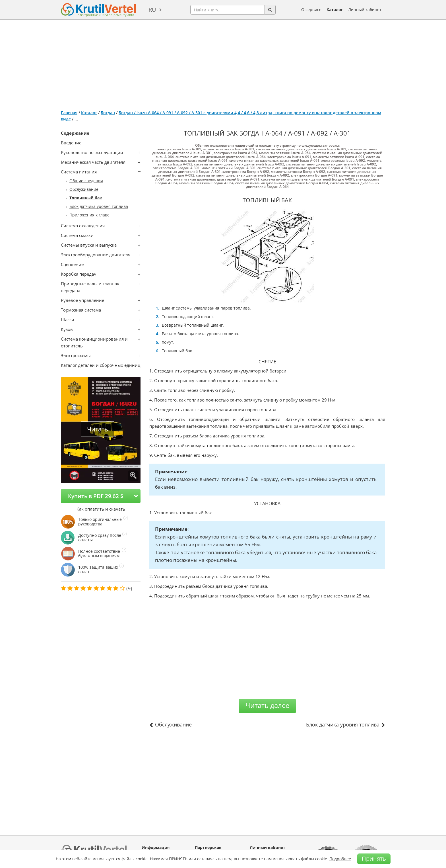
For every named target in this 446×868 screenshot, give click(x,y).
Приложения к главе (89, 215)
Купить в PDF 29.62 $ (96, 496)
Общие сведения (86, 181)
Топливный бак (86, 198)
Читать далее (267, 705)
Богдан (108, 113)
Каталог (335, 10)
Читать (98, 429)
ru (152, 10)
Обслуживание (84, 189)
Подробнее (340, 859)
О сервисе (311, 10)
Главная (69, 113)
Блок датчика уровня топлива (99, 206)
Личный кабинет (365, 10)
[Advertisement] (223, 63)
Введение (71, 143)
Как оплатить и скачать (101, 509)
